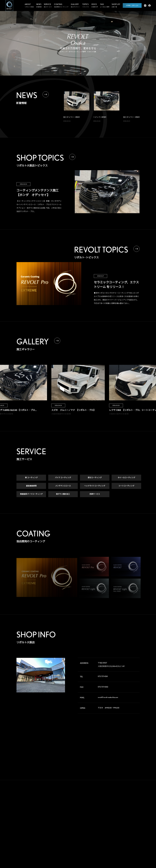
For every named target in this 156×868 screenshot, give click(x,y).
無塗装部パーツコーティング (31, 494)
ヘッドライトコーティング (95, 486)
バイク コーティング (63, 478)
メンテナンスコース (63, 486)
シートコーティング (126, 486)
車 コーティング (31, 478)
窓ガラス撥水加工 (63, 494)
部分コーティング (95, 478)
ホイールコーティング (126, 478)
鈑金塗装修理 (31, 486)
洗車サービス (95, 494)
